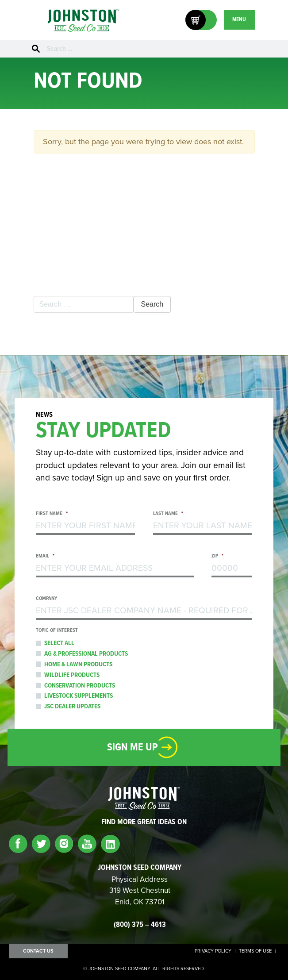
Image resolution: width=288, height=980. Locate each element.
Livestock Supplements (79, 696)
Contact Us (38, 951)
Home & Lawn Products (78, 665)
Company (46, 599)
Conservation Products (80, 686)
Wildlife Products (72, 675)
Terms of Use (255, 951)
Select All (59, 643)
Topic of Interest (57, 631)
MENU (239, 20)
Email (45, 556)
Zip (217, 556)
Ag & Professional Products (86, 654)
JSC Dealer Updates (72, 707)
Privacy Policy (213, 951)
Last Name (168, 514)
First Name (52, 514)
